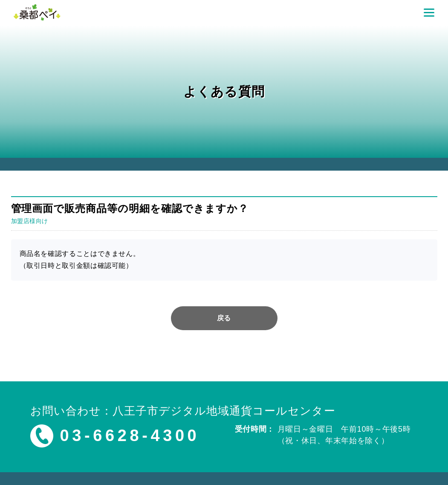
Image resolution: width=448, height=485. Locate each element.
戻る (224, 318)
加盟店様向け (30, 221)
